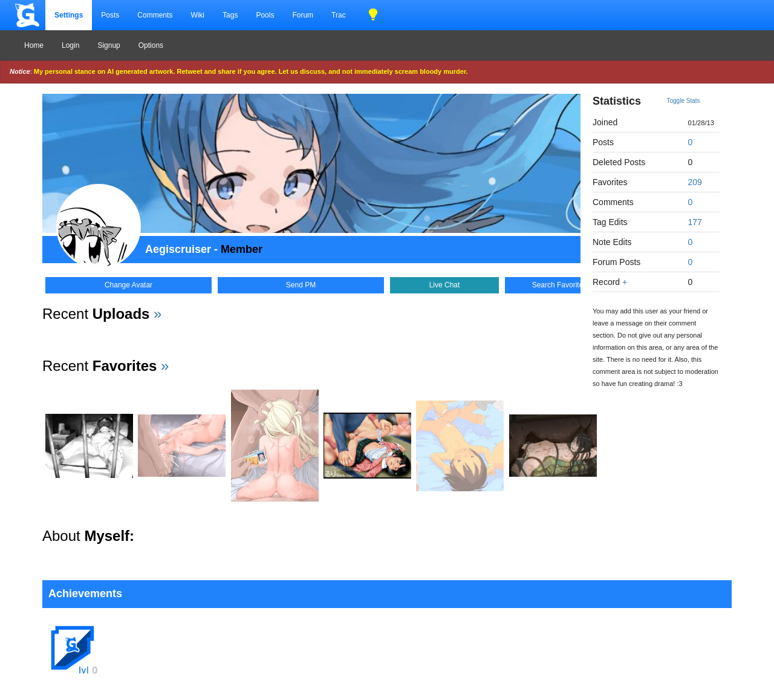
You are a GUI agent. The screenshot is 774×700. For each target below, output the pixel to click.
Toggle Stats (684, 101)
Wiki (197, 15)
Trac (339, 15)
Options (151, 45)
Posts (110, 15)
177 (695, 222)
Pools (265, 15)
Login (70, 45)
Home (34, 45)
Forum (303, 15)
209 (695, 182)
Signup (109, 45)
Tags (230, 15)
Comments (155, 15)
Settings (69, 15)
